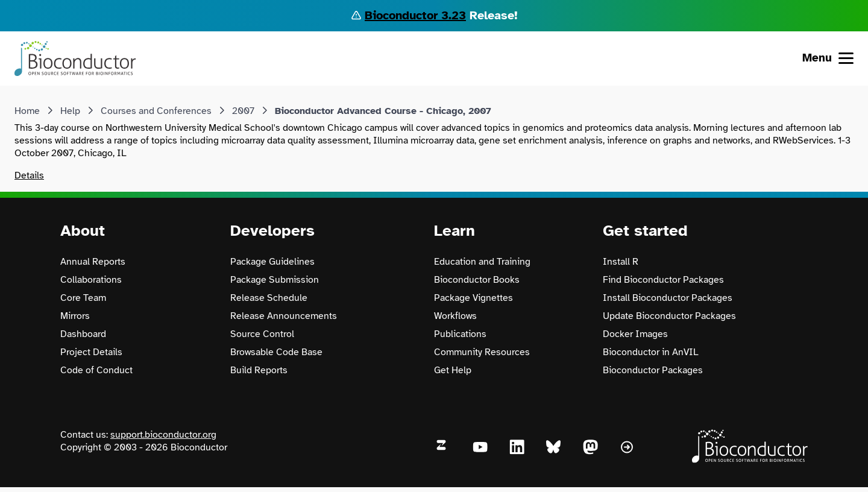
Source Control (262, 334)
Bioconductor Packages (653, 370)
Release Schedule (269, 298)
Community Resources (482, 352)
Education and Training (482, 262)
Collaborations (91, 280)
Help (70, 111)
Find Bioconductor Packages (663, 280)
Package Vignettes (473, 298)
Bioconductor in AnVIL (651, 352)
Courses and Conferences (156, 111)
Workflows (455, 316)
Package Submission (275, 280)
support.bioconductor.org (163, 435)
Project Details (91, 352)
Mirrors (75, 316)
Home (27, 111)
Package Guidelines (272, 262)
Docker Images (635, 334)
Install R (621, 262)
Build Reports (259, 370)
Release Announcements (284, 316)
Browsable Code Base (276, 352)
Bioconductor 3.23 (415, 15)
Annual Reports (93, 262)
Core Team (83, 298)
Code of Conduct (96, 370)
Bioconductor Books (477, 280)
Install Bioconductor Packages (668, 298)
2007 (243, 111)
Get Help (453, 370)
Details (29, 175)
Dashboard (83, 334)
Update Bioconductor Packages (669, 316)
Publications (460, 334)
